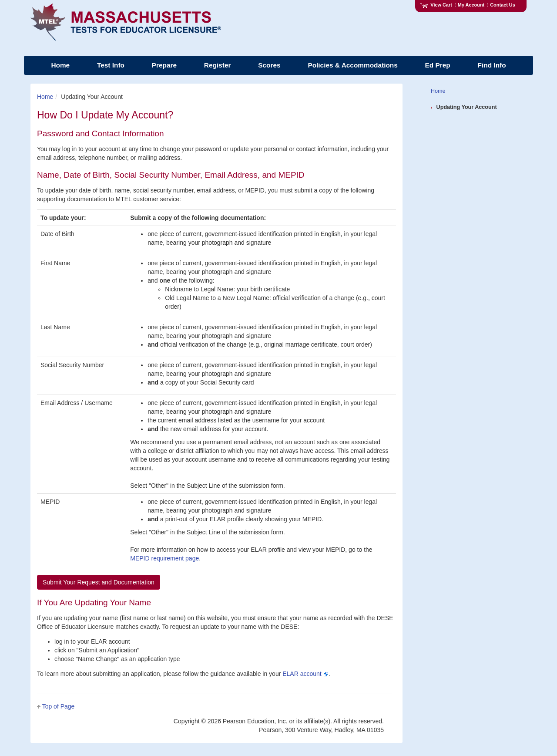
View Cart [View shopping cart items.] (436, 5)
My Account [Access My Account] (471, 5)
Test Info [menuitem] (111, 65)
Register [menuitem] (218, 65)
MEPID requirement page (164, 558)
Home (45, 97)
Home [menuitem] (60, 65)
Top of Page (59, 706)
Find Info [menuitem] (492, 65)
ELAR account (305, 674)
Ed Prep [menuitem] (438, 65)
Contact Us (503, 5)
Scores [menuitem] (269, 65)
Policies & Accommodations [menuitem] (352, 65)
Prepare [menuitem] (164, 65)
